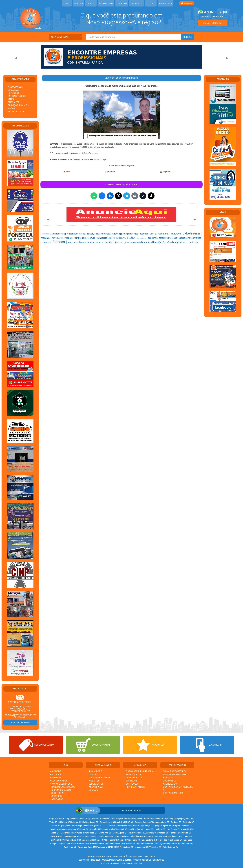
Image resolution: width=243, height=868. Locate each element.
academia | (153, 238)
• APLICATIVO (57, 799)
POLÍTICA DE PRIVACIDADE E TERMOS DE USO (122, 864)
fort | (162, 238)
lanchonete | (74, 242)
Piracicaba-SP (56, 836)
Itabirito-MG (55, 829)
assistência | (47, 234)
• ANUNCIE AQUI (95, 787)
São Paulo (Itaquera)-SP (96, 844)
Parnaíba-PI (175, 833)
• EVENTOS (56, 778)
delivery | (91, 234)
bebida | (110, 242)
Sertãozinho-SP (146, 844)
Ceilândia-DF (188, 822)
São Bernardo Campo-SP (117, 840)
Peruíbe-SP (186, 833)
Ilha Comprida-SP (185, 826)
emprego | (80, 238)
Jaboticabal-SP (109, 829)
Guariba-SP (137, 826)
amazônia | (142, 238)
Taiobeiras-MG (70, 847)
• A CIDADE (56, 771)
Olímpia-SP (152, 833)
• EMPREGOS (131, 781)
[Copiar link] (143, 196)
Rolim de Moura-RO (175, 836)
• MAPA (10, 99)
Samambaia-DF (72, 840)
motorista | (194, 242)
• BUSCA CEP (13, 102)
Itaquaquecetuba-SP (70, 829)
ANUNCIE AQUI (165, 3)
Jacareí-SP (122, 829)
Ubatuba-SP (128, 847)
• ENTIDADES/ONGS (16, 96)
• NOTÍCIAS (56, 775)
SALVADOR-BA (57, 840)
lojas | (117, 242)
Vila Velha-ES (155, 847)
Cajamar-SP (76, 822)
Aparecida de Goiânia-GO (78, 819)
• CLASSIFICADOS (59, 781)
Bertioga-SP (173, 819)
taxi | (152, 234)
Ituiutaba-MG (95, 829)
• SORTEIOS (56, 796)
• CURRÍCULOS (132, 784)
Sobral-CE (175, 844)
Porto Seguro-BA (106, 836)
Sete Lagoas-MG (162, 844)
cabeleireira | (192, 233)
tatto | (133, 238)
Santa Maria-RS (87, 840)
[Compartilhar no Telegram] (127, 196)
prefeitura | (91, 238)
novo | (55, 238)
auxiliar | (92, 242)
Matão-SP (55, 833)
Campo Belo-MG (107, 822)
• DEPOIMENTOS (95, 784)
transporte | (103, 238)
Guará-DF (112, 826)
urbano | (166, 234)
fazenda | (116, 234)
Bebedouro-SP (160, 819)
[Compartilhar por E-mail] (135, 196)
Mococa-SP (92, 833)
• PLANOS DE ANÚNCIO (99, 778)
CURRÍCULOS (137, 3)
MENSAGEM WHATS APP (213, 17)
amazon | (101, 242)
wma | (62, 238)
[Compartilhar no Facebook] (102, 196)
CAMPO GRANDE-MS (124, 822)
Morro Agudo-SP (120, 833)
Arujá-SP (115, 819)
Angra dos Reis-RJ (57, 819)
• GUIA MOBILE (169, 781)
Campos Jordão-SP (143, 822)
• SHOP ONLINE (57, 793)
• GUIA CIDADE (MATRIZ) (174, 771)
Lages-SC (149, 829)
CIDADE (67, 3)
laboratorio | (80, 234)
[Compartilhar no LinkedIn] (110, 196)
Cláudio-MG (56, 826)
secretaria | (137, 242)
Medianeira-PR (67, 833)
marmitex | (148, 242)
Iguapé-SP (159, 826)
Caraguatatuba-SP (161, 822)
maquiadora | (180, 242)
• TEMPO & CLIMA (15, 112)
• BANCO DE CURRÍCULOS (63, 787)
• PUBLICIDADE (95, 771)
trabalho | (70, 238)
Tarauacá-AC (103, 847)
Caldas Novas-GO (91, 822)
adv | (98, 234)
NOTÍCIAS (78, 3)
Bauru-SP (148, 819)
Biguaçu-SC (184, 819)
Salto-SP (188, 836)
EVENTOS (91, 3)
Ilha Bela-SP (170, 826)
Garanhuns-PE (87, 826)
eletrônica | (197, 238)
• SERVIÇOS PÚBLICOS (18, 105)
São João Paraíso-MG (173, 840)
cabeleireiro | (185, 238)
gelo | (127, 242)
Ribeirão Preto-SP (138, 836)
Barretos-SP (125, 819)
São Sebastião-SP (130, 844)
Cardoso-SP (176, 822)
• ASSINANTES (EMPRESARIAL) (140, 771)
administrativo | (119, 238)
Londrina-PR (160, 829)
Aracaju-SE (104, 819)
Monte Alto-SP (105, 833)
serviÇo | (159, 242)
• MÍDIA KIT (93, 775)
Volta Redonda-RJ (170, 847)
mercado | (173, 238)
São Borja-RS (135, 840)
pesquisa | (145, 234)
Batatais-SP (137, 819)
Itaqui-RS (84, 829)
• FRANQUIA (168, 778)
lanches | (48, 242)
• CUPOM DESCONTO (61, 790)
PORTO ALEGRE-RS (89, 836)
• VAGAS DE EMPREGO (61, 784)
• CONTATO (93, 790)
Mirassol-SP (80, 833)
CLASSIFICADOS (106, 3)
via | (122, 242)
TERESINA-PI (116, 847)
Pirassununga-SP (71, 836)
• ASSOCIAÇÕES (15, 87)
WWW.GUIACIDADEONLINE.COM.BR (117, 860)
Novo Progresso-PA (137, 833)
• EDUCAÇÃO (13, 90)
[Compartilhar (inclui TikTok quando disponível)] (151, 196)
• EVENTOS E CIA (133, 775)
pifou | (158, 234)
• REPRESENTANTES (135, 787)
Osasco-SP (163, 833)
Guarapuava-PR (124, 826)
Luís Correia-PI (173, 829)
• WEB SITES (93, 781)
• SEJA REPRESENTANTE (174, 775)
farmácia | (168, 242)
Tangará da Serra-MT (87, 847)
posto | (125, 234)
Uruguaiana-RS (141, 847)
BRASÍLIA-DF (64, 822)
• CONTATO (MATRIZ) (172, 793)
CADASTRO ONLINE (213, 23)
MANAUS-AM (187, 829)
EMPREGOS (122, 3)
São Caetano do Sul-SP (152, 840)
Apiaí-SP (94, 819)
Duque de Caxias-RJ (71, 826)
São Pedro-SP (114, 844)
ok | (166, 238)
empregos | (134, 234)
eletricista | (106, 234)
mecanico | (46, 238)
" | (188, 242)
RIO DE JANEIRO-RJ (156, 836)
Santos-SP (100, 840)
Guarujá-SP (148, 826)
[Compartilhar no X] (118, 196)
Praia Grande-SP (122, 836)
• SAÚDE (11, 108)
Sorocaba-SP (186, 844)
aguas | (84, 242)
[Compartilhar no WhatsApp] (94, 196)
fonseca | (60, 242)
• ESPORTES (13, 93)
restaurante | (176, 234)
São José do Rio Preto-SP (73, 844)
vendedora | (58, 234)
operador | (69, 234)
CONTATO (151, 3)
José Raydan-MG (136, 829)
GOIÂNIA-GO (101, 826)
